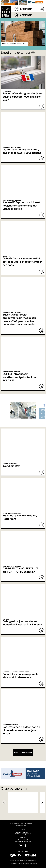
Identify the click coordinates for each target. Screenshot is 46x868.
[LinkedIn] (21, 846)
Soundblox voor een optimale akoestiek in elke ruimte (20, 676)
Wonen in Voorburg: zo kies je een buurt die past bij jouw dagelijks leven (23, 97)
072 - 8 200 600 (23, 839)
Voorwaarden (15, 860)
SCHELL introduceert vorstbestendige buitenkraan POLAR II (20, 377)
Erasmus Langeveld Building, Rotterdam (20, 517)
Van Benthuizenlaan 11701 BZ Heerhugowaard (23, 833)
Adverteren (32, 860)
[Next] (42, 802)
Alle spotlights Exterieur (23, 752)
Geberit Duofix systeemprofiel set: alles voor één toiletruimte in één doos (22, 262)
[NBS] (16, 856)
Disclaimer (24, 860)
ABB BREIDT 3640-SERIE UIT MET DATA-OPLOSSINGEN (21, 570)
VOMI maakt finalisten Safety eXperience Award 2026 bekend (22, 151)
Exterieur (26, 9)
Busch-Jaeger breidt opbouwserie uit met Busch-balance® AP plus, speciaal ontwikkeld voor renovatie (20, 320)
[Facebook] (25, 846)
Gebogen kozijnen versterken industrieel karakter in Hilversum (22, 623)
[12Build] (30, 856)
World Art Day (11, 466)
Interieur (26, 15)
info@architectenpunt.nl (23, 841)
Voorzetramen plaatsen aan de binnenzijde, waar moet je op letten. (21, 730)
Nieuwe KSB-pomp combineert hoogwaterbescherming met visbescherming (21, 206)
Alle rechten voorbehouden (28, 864)
